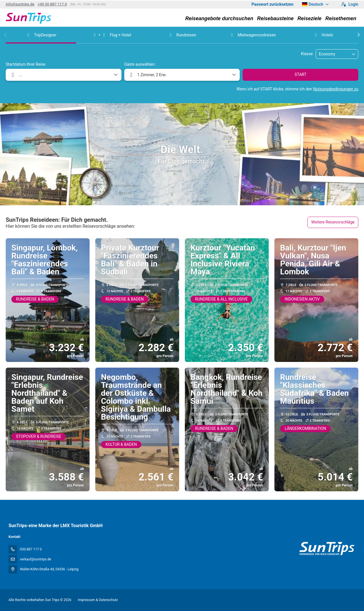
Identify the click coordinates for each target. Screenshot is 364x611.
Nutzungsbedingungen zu (336, 89)
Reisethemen (341, 18)
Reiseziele (310, 18)
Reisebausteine (275, 18)
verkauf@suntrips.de (36, 559)
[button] (6, 35)
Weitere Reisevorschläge (333, 222)
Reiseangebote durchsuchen (219, 18)
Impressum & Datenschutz (98, 600)
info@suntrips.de (20, 4)
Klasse (307, 54)
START (301, 74)
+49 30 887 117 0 (52, 4)
